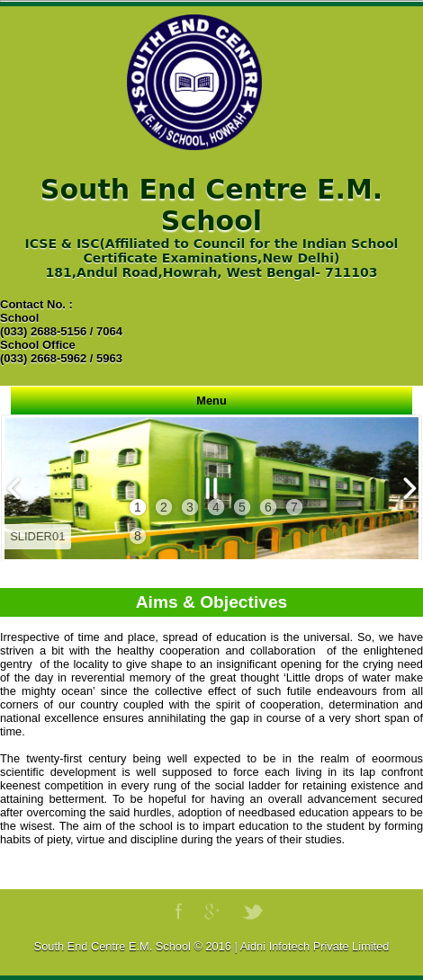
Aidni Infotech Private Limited (315, 946)
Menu (211, 401)
